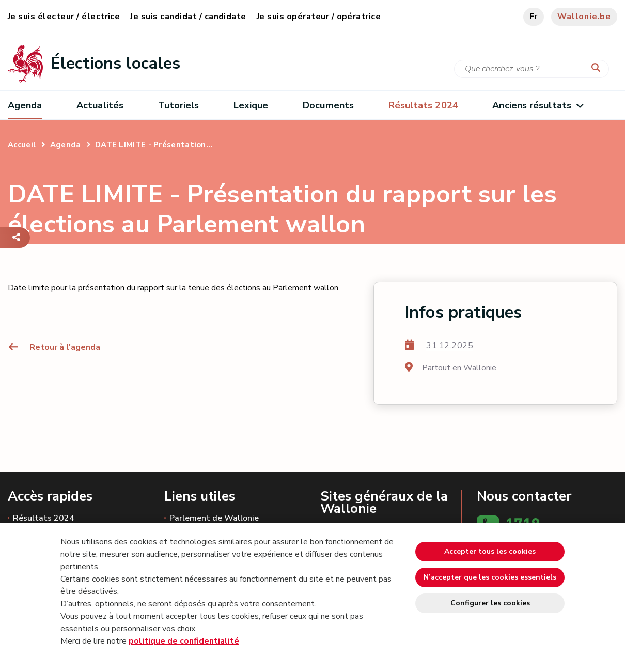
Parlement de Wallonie (214, 518)
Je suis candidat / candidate (188, 17)
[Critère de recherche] (532, 69)
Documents (328, 105)
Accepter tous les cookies (490, 551)
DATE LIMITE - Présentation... (154, 145)
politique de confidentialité (184, 641)
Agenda (25, 105)
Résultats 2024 (44, 518)
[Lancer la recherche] (598, 68)
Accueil (22, 145)
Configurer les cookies (490, 603)
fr (534, 17)
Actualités (100, 105)
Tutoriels (179, 105)
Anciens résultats (537, 105)
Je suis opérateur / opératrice (319, 17)
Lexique (251, 105)
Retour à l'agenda (54, 347)
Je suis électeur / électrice (64, 17)
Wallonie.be (584, 17)
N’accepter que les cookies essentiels (490, 577)
